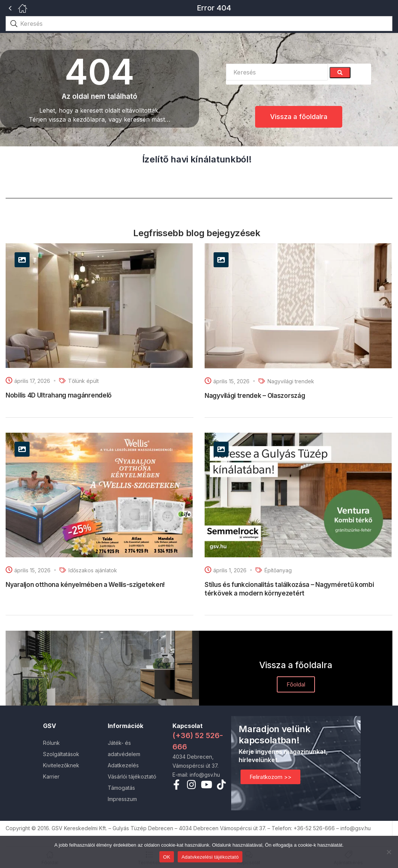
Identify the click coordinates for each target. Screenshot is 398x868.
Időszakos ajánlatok (93, 570)
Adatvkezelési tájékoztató (210, 857)
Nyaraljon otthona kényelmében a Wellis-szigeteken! (85, 585)
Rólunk (51, 743)
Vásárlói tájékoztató (132, 776)
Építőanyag (278, 570)
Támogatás (121, 788)
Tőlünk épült (83, 381)
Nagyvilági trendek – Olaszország (255, 396)
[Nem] (389, 852)
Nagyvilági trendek (291, 381)
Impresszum (122, 799)
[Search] (340, 73)
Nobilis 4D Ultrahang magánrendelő (59, 395)
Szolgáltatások (61, 754)
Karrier (51, 776)
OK (167, 857)
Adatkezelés (123, 765)
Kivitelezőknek (61, 765)
